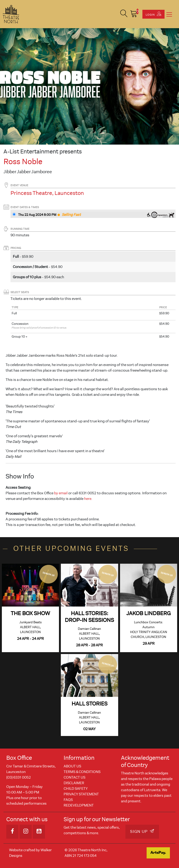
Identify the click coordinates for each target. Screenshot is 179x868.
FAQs (68, 800)
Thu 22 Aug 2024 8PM (37, 215)
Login (153, 14)
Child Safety (76, 789)
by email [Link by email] (61, 493)
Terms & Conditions (82, 772)
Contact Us (74, 777)
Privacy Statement (81, 794)
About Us (72, 766)
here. (88, 499)
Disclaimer (74, 783)
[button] (124, 14)
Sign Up (142, 831)
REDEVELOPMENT (79, 805)
